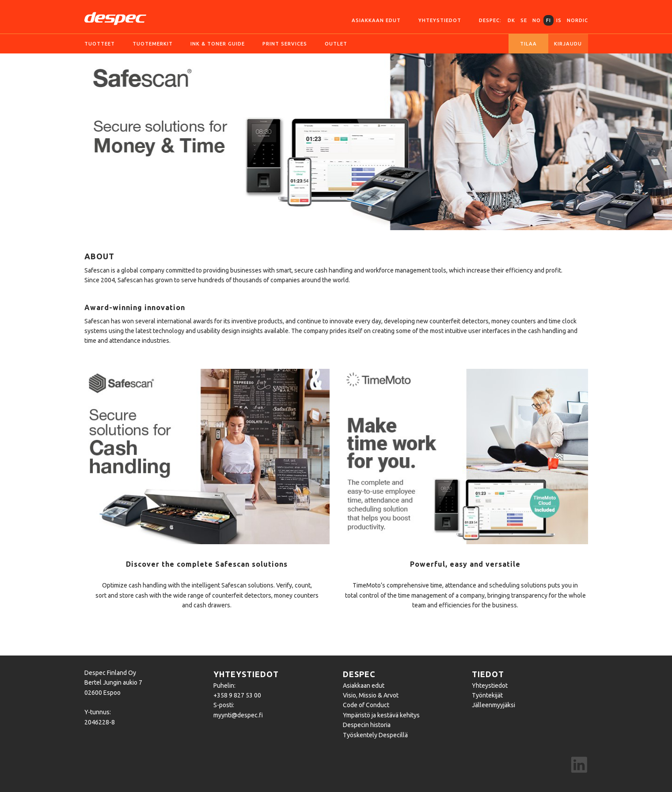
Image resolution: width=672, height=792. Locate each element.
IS (559, 20)
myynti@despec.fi (238, 715)
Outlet (336, 44)
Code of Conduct (366, 705)
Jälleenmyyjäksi (494, 705)
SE (524, 20)
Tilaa (528, 44)
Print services (285, 44)
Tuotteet (100, 44)
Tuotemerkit (153, 44)
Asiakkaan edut (376, 20)
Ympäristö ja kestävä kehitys (381, 715)
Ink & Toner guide (218, 44)
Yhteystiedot (440, 20)
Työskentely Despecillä (375, 735)
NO (537, 20)
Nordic (577, 20)
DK (511, 20)
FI (549, 20)
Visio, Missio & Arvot (371, 695)
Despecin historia (367, 725)
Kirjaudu (568, 44)
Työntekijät (487, 695)
